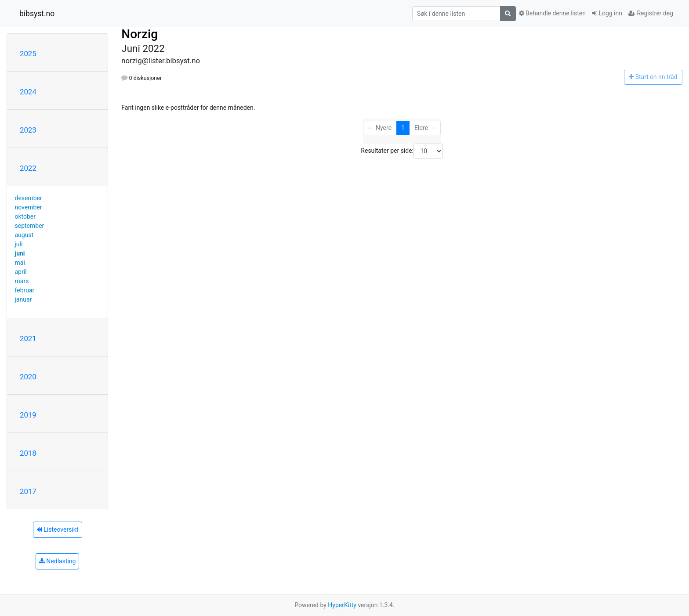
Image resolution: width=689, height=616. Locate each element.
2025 (28, 54)
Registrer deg (651, 13)
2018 (28, 453)
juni (20, 253)
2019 (28, 415)
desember (29, 198)
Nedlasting (58, 561)
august (24, 235)
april (21, 272)
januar (24, 299)
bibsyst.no (37, 14)
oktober (25, 216)
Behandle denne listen (552, 13)
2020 (28, 377)
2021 (28, 339)
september (30, 226)
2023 (28, 130)
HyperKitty (342, 605)
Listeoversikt (58, 530)
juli (19, 244)
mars (22, 281)
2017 (28, 491)
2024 (28, 92)
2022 (28, 168)
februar (25, 290)
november (29, 207)
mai (20, 263)
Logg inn (607, 13)
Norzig (140, 34)
